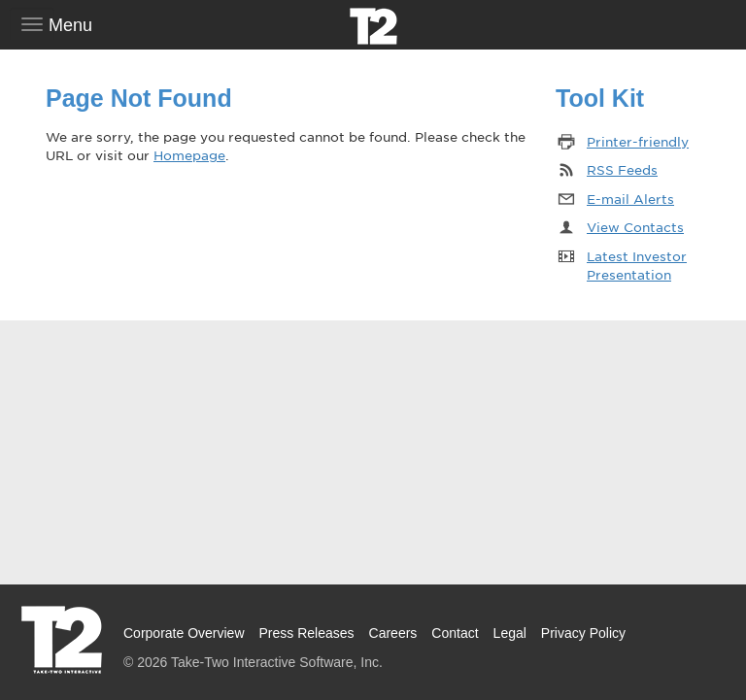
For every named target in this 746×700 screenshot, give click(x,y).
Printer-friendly (638, 141)
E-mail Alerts (630, 199)
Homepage (189, 155)
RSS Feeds (622, 169)
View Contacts (635, 227)
